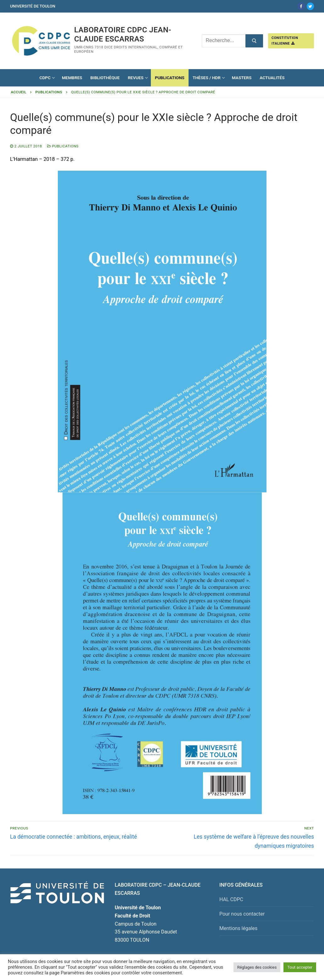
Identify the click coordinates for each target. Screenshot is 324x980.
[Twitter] (310, 6)
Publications (49, 92)
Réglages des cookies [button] (257, 967)
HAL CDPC (231, 899)
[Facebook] (301, 6)
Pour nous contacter (242, 914)
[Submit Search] (254, 41)
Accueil (19, 92)
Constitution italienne (285, 41)
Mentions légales (238, 928)
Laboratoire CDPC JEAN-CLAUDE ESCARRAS (123, 34)
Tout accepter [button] (300, 967)
